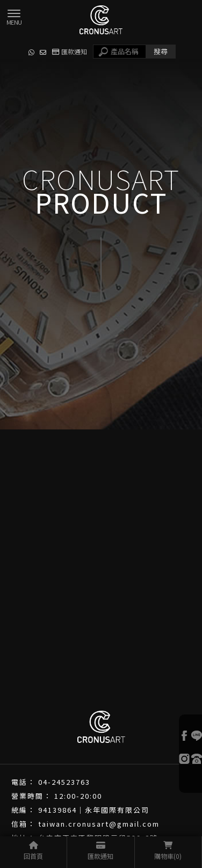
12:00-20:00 (78, 796)
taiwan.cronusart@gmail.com (99, 824)
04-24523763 (64, 782)
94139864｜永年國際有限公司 (94, 810)
